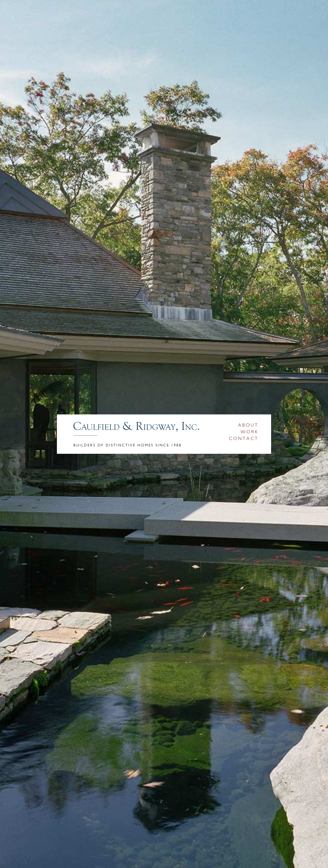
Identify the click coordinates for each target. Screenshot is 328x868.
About (248, 425)
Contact (244, 439)
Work (250, 432)
